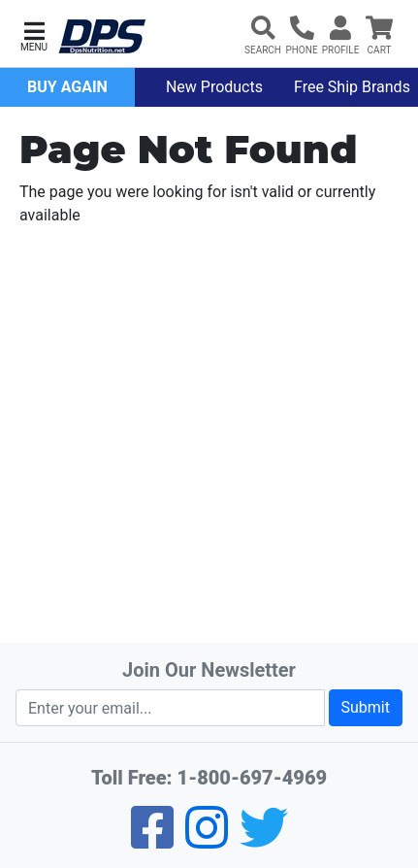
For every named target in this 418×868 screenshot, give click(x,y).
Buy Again (67, 87)
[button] (34, 34)
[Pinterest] (207, 840)
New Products (214, 87)
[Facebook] (152, 840)
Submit (366, 707)
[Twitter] (264, 840)
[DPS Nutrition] (102, 37)
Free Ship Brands (352, 87)
